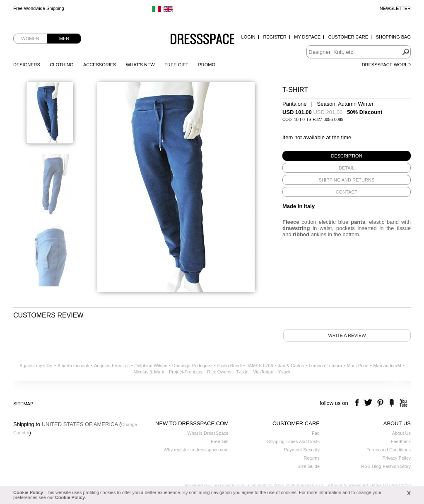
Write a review (347, 335)
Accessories (100, 65)
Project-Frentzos (186, 372)
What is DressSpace (208, 433)
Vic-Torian (263, 372)
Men (64, 39)
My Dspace (307, 37)
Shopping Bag (393, 37)
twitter (369, 403)
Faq (316, 433)
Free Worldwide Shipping (39, 8)
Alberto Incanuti (73, 366)
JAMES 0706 (260, 366)
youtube (403, 403)
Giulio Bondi (230, 366)
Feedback (401, 441)
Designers (27, 65)
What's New (140, 65)
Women (30, 39)
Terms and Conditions (389, 450)
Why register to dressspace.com (196, 450)
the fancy (391, 403)
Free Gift (176, 65)
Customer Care (348, 37)
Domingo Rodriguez (192, 366)
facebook (358, 403)
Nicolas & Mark (149, 372)
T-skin (242, 372)
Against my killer (36, 366)
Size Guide (308, 466)
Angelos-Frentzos (112, 366)
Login (248, 37)
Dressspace (202, 40)
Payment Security (302, 450)
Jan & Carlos (291, 366)
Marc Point (358, 366)
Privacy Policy (397, 458)
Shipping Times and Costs (293, 441)
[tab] (347, 156)
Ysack (284, 372)
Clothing (61, 65)
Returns (312, 458)
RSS (366, 466)
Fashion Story (397, 466)
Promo (207, 65)
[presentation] (347, 156)
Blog (376, 466)
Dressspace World (386, 65)
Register (275, 37)
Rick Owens (219, 372)
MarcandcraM (387, 366)
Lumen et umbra (325, 366)
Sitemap (23, 404)
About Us (401, 433)
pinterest (380, 403)
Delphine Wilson (151, 366)
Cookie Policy (28, 492)
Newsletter (395, 8)
